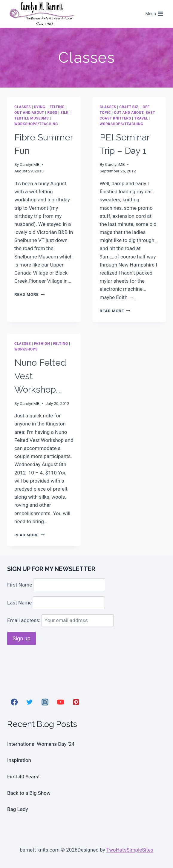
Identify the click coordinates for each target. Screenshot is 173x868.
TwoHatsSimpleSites (130, 850)
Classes (23, 107)
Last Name (19, 603)
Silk (64, 113)
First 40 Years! (23, 777)
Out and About (29, 113)
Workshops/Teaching (36, 124)
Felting (57, 107)
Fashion (42, 344)
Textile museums (32, 118)
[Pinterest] (76, 702)
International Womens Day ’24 (41, 744)
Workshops (26, 349)
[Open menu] (154, 14)
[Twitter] (30, 702)
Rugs (52, 113)
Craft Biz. (129, 107)
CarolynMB (30, 164)
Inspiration (19, 760)
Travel (141, 118)
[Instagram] (45, 702)
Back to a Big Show (29, 793)
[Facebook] (14, 702)
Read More (30, 294)
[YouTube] (60, 702)
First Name (20, 585)
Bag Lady (18, 809)
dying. (40, 107)
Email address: (60, 620)
